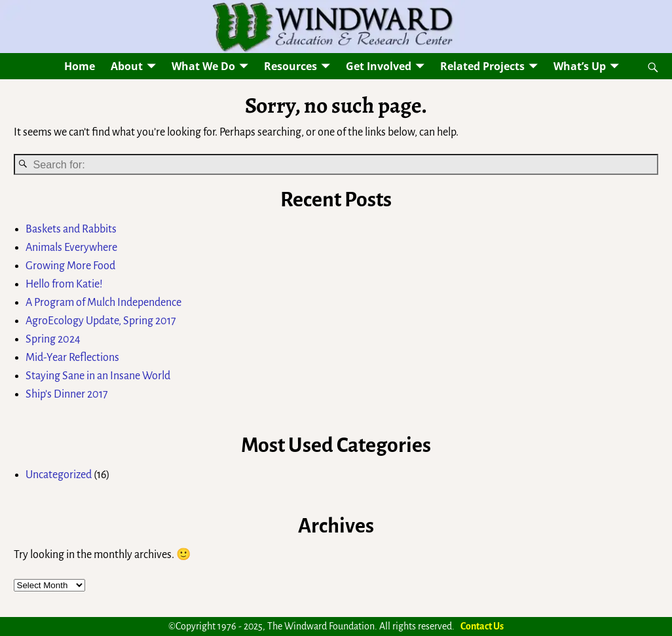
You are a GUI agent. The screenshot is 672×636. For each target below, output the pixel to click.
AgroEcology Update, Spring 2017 (101, 321)
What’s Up (580, 66)
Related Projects (482, 66)
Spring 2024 (53, 339)
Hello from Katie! (64, 284)
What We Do (203, 66)
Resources (290, 66)
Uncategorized (59, 475)
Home (80, 66)
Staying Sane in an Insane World (98, 376)
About (127, 66)
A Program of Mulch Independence (103, 303)
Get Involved (379, 66)
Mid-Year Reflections (72, 358)
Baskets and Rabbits (71, 229)
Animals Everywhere (71, 248)
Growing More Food (70, 266)
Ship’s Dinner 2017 (67, 394)
